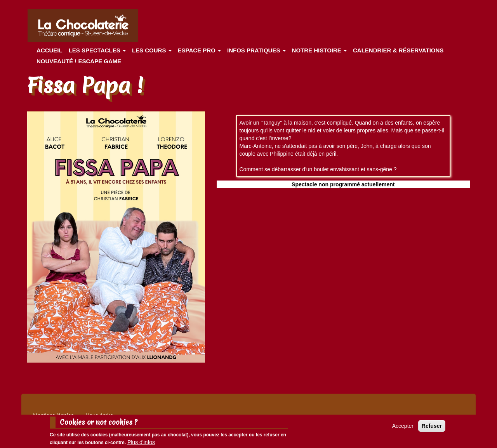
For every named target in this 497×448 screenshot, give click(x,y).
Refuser (432, 428)
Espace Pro (199, 50)
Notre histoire (319, 50)
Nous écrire (99, 415)
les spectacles (97, 50)
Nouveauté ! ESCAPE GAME (79, 61)
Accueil (50, 50)
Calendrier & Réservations (398, 50)
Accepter (403, 428)
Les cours (152, 50)
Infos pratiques (256, 50)
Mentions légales (53, 415)
